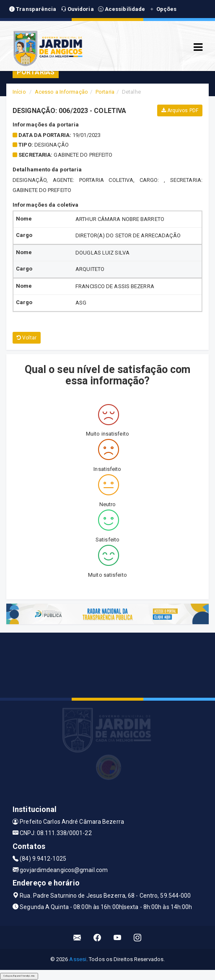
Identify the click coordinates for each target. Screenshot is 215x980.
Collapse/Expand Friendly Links (19, 976)
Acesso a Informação (61, 92)
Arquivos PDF (180, 110)
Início (19, 92)
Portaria (105, 92)
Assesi (78, 959)
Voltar (27, 338)
